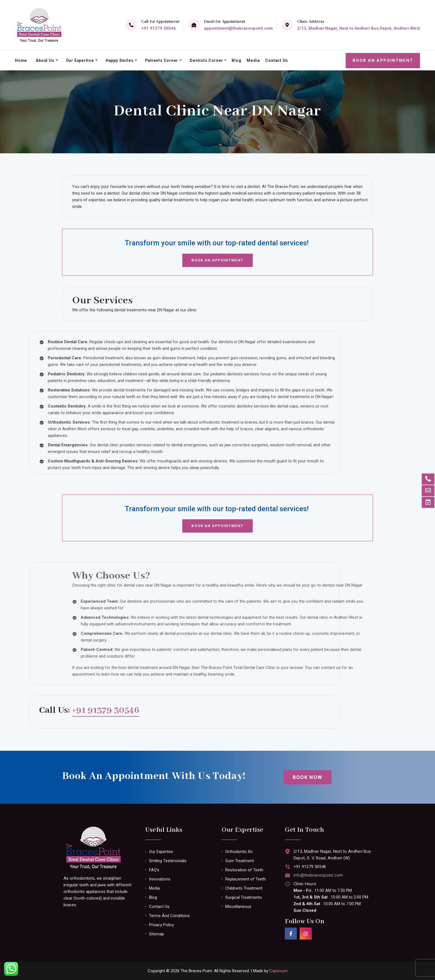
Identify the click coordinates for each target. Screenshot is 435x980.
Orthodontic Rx (239, 852)
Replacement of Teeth (246, 879)
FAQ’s (154, 870)
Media (252, 60)
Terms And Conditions (169, 916)
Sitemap (156, 934)
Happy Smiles (119, 60)
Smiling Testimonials (168, 861)
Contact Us (275, 60)
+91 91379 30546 (159, 28)
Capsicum (279, 971)
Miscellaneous (238, 907)
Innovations (160, 879)
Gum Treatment (240, 861)
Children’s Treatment (244, 888)
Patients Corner (161, 60)
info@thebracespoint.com (318, 875)
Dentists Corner (206, 60)
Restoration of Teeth (244, 870)
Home (21, 60)
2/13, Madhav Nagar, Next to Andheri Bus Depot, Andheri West (359, 28)
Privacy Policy (161, 925)
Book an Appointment (383, 60)
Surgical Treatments (244, 897)
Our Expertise (80, 60)
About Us (45, 60)
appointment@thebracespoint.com (238, 28)
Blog (235, 60)
